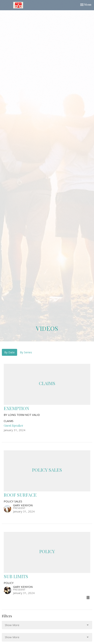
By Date (9, 352)
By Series (26, 352)
